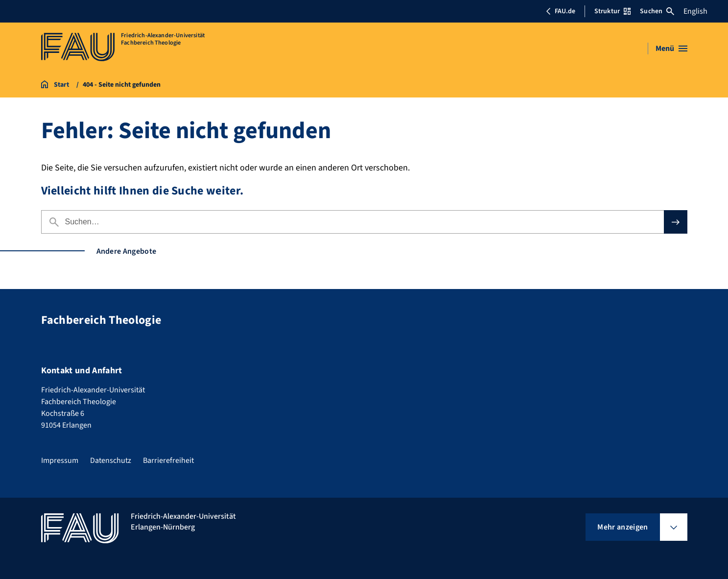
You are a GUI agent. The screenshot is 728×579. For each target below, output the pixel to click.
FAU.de (561, 11)
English (695, 11)
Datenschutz (111, 460)
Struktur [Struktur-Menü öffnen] (612, 11)
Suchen (657, 11)
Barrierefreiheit (168, 460)
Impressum (60, 460)
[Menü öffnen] (671, 48)
